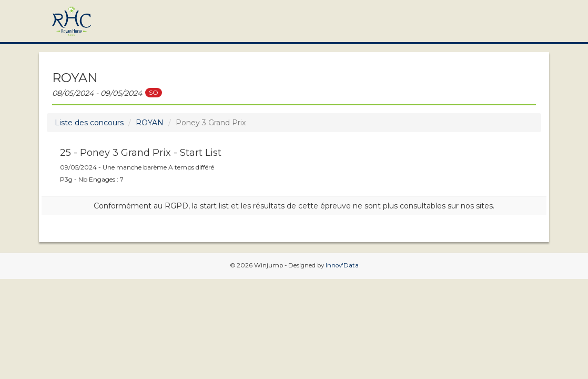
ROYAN (150, 123)
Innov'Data (342, 265)
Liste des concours (89, 123)
